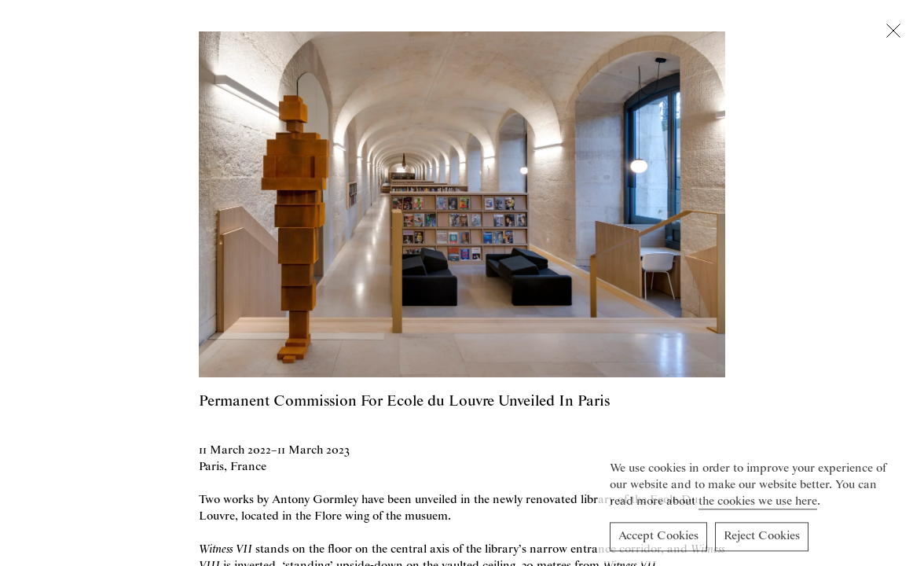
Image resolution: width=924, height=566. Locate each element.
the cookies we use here (758, 504)
